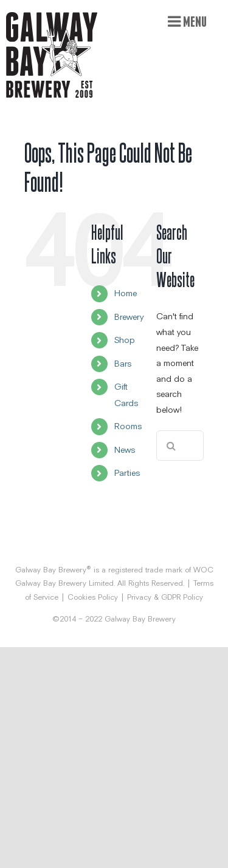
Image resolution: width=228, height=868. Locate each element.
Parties (127, 473)
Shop (125, 340)
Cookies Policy (93, 597)
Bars (123, 364)
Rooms (128, 426)
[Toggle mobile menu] (187, 21)
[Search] (171, 446)
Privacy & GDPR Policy (165, 597)
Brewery (129, 317)
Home (126, 293)
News (125, 450)
